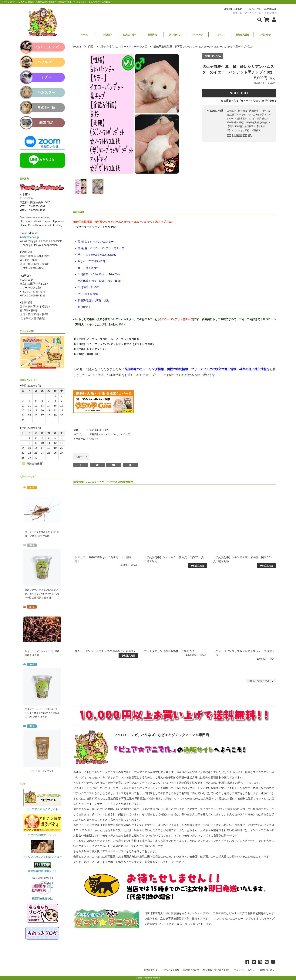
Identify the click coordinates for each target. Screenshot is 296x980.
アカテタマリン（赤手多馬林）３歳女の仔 (169, 651)
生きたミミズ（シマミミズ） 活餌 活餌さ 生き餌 (42, 653)
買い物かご (175, 35)
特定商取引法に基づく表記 (217, 970)
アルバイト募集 (171, 970)
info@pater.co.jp (29, 237)
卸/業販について (191, 970)
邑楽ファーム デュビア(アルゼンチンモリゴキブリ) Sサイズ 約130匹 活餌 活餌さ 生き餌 (42, 713)
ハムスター (120, 47)
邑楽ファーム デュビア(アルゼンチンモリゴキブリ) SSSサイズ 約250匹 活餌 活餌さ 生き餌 (42, 594)
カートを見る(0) (252, 101)
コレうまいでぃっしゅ (42, 771)
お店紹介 (107, 35)
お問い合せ (265, 35)
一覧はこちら (262, 681)
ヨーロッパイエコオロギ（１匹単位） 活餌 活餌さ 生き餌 (42, 534)
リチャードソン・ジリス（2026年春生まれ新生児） (105, 651)
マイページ (197, 35)
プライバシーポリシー (245, 970)
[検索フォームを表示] (260, 19)
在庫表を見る (231, 101)
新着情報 (152, 35)
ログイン (220, 35)
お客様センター (152, 970)
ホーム (84, 35)
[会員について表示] (273, 19)
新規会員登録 (242, 35)
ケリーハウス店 (138, 47)
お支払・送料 (130, 35)
